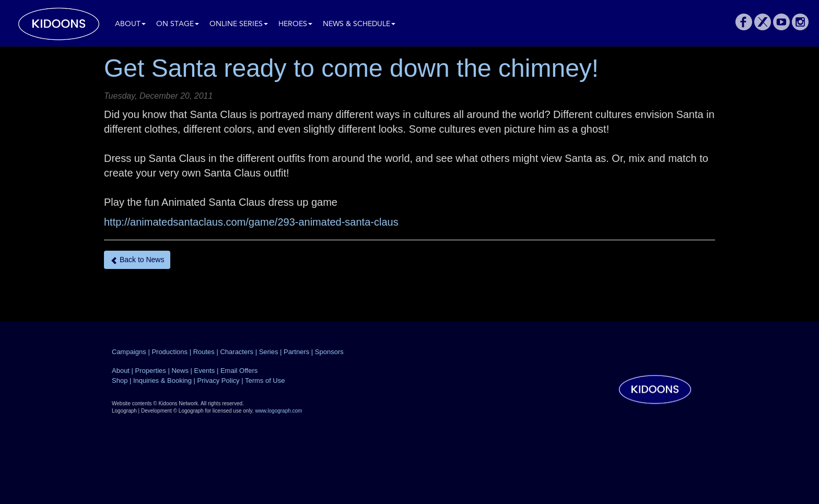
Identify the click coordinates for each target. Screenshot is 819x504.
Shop (120, 380)
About (130, 24)
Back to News (137, 260)
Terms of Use (265, 380)
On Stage (178, 24)
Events (205, 371)
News (180, 371)
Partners (296, 352)
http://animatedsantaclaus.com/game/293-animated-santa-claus (251, 222)
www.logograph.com (278, 411)
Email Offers (239, 371)
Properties (151, 371)
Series (269, 352)
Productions (169, 352)
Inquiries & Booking (162, 380)
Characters (237, 352)
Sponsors (329, 352)
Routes (204, 352)
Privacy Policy (219, 380)
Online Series (239, 24)
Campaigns (129, 352)
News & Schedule (359, 24)
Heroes (295, 24)
